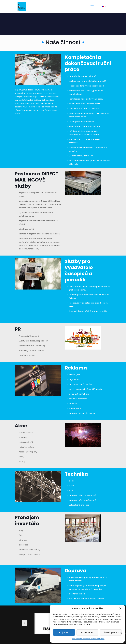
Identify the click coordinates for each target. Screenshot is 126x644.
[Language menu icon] (104, 6)
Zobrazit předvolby (112, 632)
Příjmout (64, 632)
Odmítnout (87, 632)
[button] (120, 608)
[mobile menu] (92, 6)
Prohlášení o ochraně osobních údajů (88, 639)
